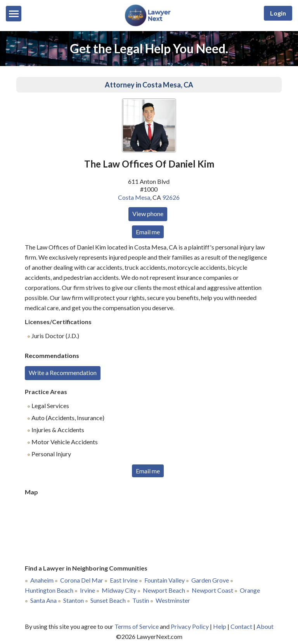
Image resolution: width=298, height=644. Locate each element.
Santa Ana (43, 600)
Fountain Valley (165, 580)
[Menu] (14, 14)
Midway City (119, 590)
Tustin (141, 600)
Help (220, 626)
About (265, 626)
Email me (148, 232)
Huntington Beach (49, 590)
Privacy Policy (190, 626)
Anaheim (42, 580)
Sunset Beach (108, 600)
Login (278, 13)
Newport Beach (164, 590)
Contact (241, 626)
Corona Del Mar (82, 580)
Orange (250, 590)
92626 (171, 197)
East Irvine (124, 580)
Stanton (74, 600)
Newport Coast (212, 590)
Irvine (87, 590)
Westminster (173, 600)
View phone (148, 214)
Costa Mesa (134, 197)
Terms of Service (137, 626)
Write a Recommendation (63, 373)
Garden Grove (210, 580)
